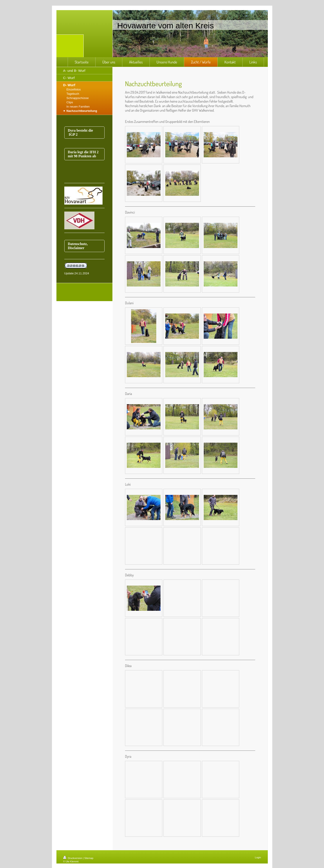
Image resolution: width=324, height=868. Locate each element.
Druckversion (73, 858)
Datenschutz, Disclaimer (78, 246)
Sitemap (89, 858)
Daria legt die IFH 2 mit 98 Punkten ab (83, 154)
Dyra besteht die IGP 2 (81, 132)
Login (258, 857)
